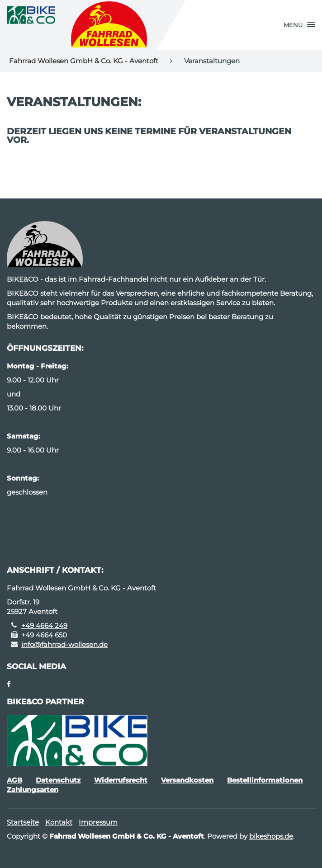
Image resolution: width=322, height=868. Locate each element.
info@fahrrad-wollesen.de (64, 644)
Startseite (23, 822)
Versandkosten (187, 780)
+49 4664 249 (44, 625)
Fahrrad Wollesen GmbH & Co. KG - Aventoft (84, 61)
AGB (14, 780)
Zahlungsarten (33, 790)
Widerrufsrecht (121, 780)
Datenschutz (58, 780)
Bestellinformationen (265, 780)
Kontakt (59, 822)
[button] (299, 25)
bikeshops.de (271, 836)
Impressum (98, 822)
